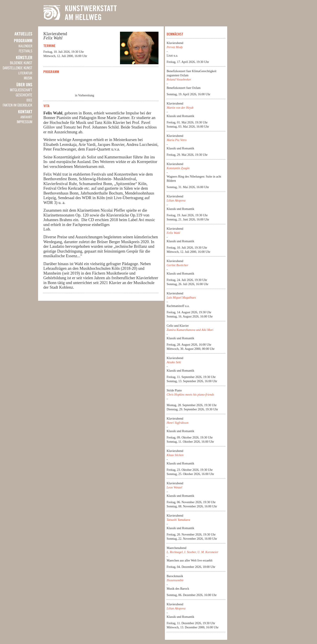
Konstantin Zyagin (178, 168)
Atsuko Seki (174, 362)
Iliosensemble (175, 580)
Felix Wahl (173, 233)
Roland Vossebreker (179, 80)
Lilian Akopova (176, 201)
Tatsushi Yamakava (178, 520)
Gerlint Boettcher (177, 265)
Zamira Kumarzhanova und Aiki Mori (190, 330)
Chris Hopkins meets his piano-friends (190, 395)
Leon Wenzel (174, 487)
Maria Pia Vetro (177, 140)
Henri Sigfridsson (178, 423)
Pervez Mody (175, 47)
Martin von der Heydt (180, 108)
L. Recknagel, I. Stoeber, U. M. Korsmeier (193, 552)
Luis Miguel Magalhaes (181, 298)
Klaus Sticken (175, 455)
